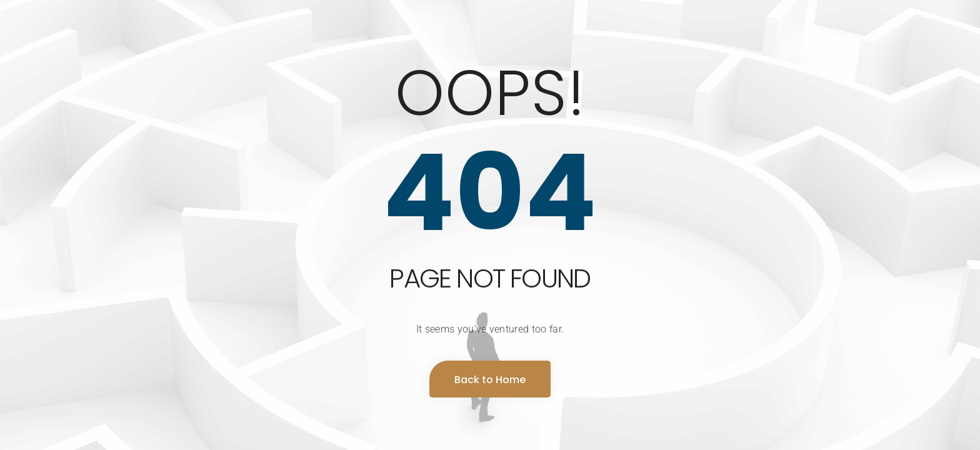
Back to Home (490, 380)
